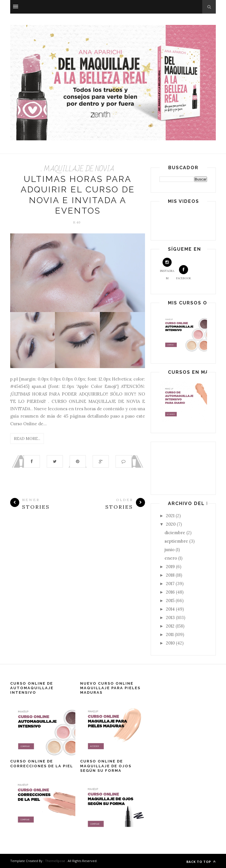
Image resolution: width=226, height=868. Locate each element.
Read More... (27, 439)
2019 (171, 567)
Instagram (167, 269)
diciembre (175, 533)
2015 (171, 600)
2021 (171, 516)
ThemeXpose (55, 861)
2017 (171, 584)
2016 (171, 592)
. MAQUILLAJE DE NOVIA (78, 169)
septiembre (177, 541)
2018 (171, 575)
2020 (171, 524)
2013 (171, 617)
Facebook (184, 273)
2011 (170, 634)
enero (171, 558)
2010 (171, 643)
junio (170, 550)
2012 (171, 626)
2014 (171, 609)
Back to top (201, 862)
